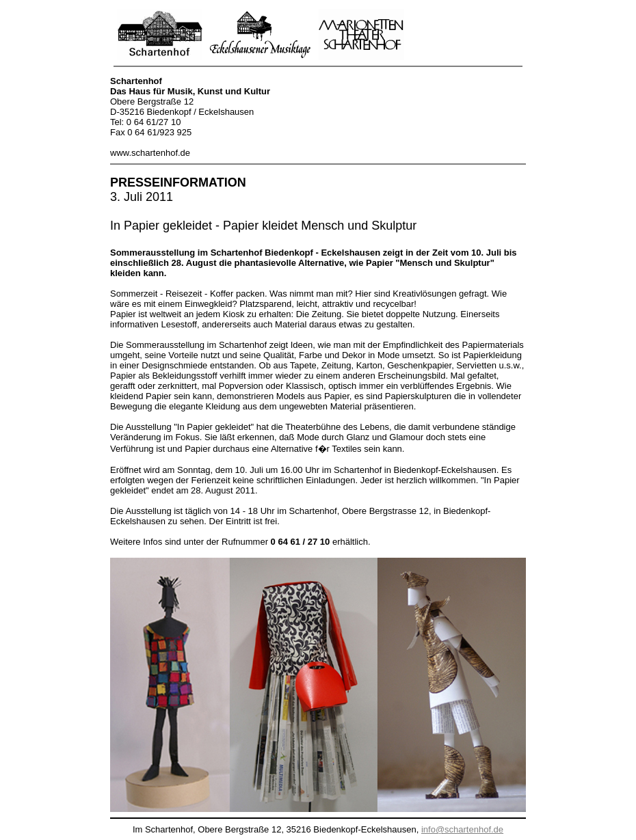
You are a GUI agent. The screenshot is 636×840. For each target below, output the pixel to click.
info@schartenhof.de (462, 829)
